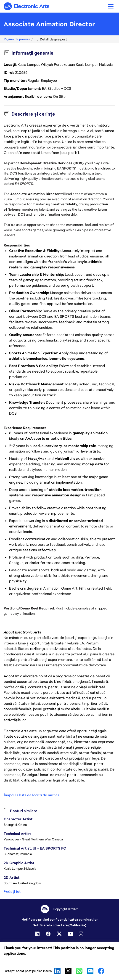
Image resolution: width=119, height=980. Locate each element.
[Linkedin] (38, 934)
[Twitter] (60, 934)
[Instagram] (82, 934)
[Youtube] (71, 934)
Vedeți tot (12, 891)
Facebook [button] (101, 971)
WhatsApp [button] (79, 971)
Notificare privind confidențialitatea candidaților (60, 919)
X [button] (68, 971)
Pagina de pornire (17, 39)
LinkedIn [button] (57, 971)
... (35, 39)
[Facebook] (49, 934)
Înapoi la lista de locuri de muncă (32, 795)
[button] (111, 6)
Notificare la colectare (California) (59, 925)
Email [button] (90, 971)
